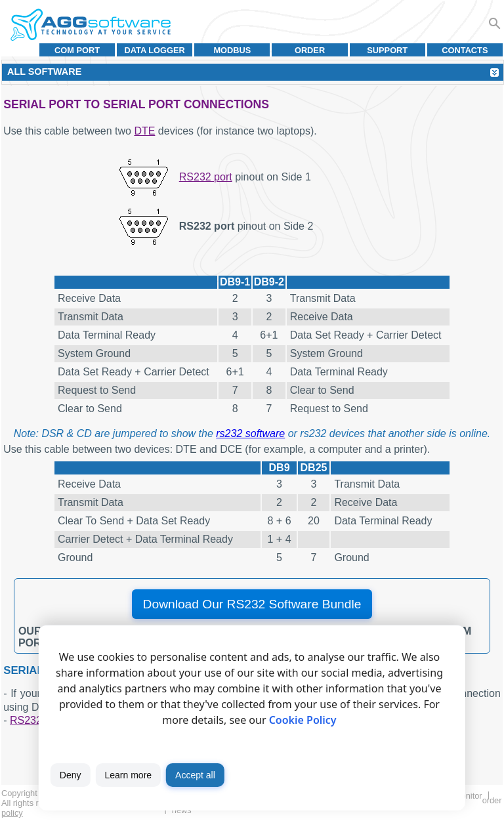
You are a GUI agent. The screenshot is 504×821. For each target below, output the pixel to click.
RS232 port (206, 177)
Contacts (465, 50)
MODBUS (232, 50)
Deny (71, 775)
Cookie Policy (303, 720)
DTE (144, 131)
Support (387, 50)
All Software (44, 72)
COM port (77, 50)
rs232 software (250, 433)
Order (310, 50)
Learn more (128, 775)
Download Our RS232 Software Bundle (252, 604)
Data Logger (155, 50)
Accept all (195, 775)
